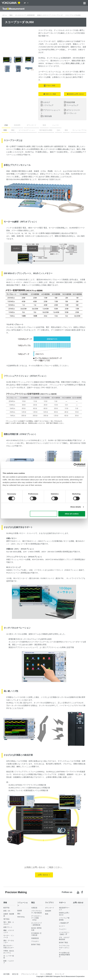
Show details (76, 507)
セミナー (62, 926)
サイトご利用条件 (46, 974)
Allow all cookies (72, 514)
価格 (66, 130)
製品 (11, 15)
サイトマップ (60, 974)
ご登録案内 (63, 923)
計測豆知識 (47, 116)
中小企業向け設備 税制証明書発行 (64, 955)
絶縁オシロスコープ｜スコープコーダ (50, 15)
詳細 (6, 125)
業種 (5, 903)
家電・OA (7, 911)
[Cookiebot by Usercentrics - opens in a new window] (75, 465)
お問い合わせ (44, 875)
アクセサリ (35, 941)
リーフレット (71, 113)
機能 (13, 130)
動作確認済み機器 (46, 130)
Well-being (21, 917)
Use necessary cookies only (44, 514)
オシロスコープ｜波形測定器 (25, 15)
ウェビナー (63, 929)
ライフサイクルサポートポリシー (64, 948)
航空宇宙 (6, 908)
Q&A (59, 130)
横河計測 (15, 974)
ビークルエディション (27, 130)
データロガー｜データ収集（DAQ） (36, 918)
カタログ (47, 102)
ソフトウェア (48, 105)
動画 (44, 125)
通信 (19, 914)
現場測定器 (35, 938)
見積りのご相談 (50, 94)
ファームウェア (72, 105)
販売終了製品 (36, 944)
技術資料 (17, 125)
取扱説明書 (71, 102)
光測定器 (34, 908)
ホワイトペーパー (73, 110)
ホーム (5, 15)
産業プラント (8, 927)
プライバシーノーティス (29, 974)
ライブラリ (49, 903)
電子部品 (6, 919)
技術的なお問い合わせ (75, 94)
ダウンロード (32, 125)
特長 (5, 130)
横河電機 (6, 974)
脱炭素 (20, 911)
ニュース (55, 125)
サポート (62, 903)
